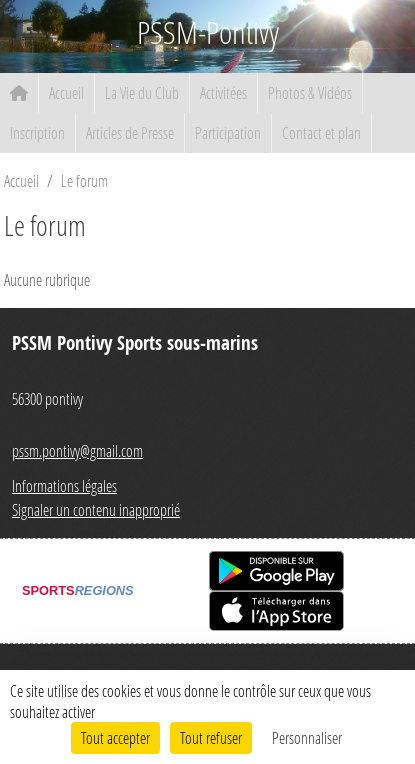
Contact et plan (321, 132)
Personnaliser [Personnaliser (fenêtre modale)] (307, 737)
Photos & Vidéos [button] (310, 92)
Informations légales (64, 485)
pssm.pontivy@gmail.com (77, 450)
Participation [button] (228, 132)
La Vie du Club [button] (142, 92)
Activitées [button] (223, 92)
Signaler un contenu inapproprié (96, 509)
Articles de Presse (130, 132)
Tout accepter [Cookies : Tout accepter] (115, 737)
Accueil (66, 92)
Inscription (37, 132)
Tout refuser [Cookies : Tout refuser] (211, 737)
